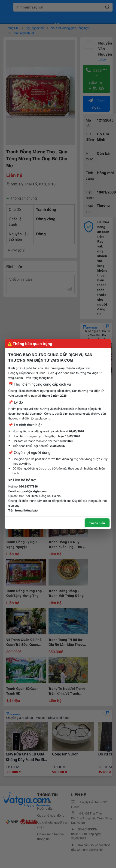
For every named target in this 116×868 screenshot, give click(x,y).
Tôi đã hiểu (97, 523)
